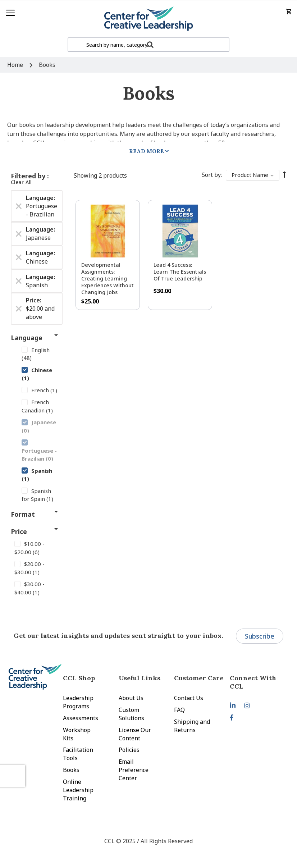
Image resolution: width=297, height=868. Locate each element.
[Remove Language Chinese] (19, 257)
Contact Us (189, 698)
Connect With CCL (253, 682)
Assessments (81, 718)
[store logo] (148, 19)
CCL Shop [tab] (79, 678)
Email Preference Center (134, 770)
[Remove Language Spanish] (19, 281)
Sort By (211, 175)
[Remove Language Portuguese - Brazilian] (19, 206)
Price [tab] (19, 531)
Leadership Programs (78, 702)
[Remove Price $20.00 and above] (19, 309)
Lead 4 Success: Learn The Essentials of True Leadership (180, 272)
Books (71, 770)
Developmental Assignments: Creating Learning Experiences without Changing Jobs (108, 278)
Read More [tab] (147, 151)
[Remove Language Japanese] (19, 234)
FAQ (179, 710)
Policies (129, 750)
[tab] (258, 682)
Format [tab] (23, 514)
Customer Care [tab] (199, 678)
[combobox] (148, 45)
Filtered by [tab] (29, 176)
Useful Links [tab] (140, 678)
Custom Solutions (131, 714)
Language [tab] (27, 338)
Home (16, 65)
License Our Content (135, 734)
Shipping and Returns (192, 726)
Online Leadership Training (78, 790)
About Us (131, 698)
